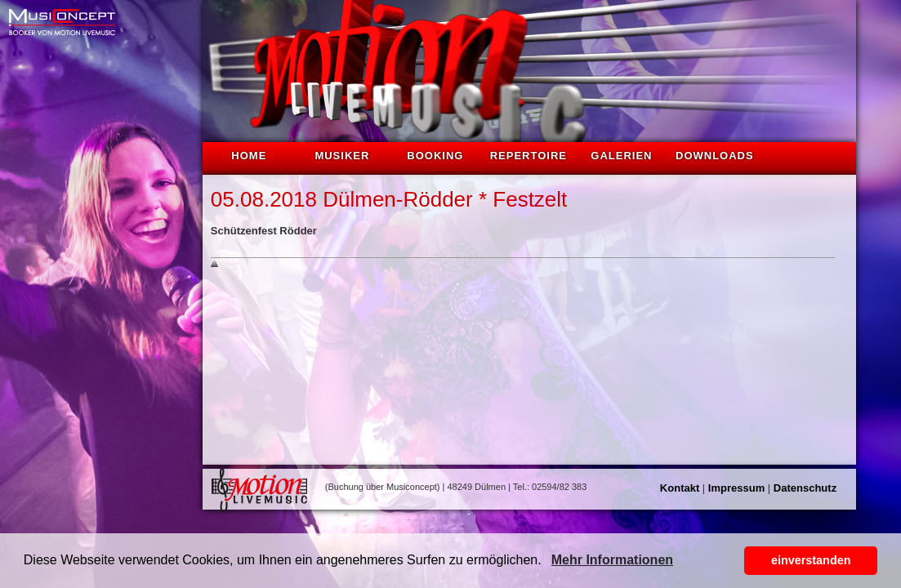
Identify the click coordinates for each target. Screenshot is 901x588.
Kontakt (680, 488)
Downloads (715, 156)
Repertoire (529, 156)
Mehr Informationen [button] (612, 560)
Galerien (621, 156)
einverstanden (811, 560)
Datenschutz (805, 488)
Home (249, 156)
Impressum (736, 488)
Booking (435, 156)
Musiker (342, 156)
